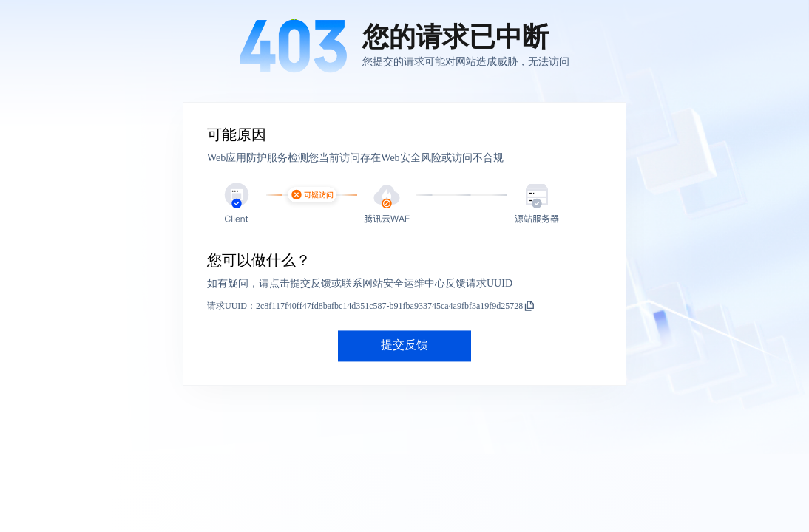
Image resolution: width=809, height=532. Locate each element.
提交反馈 (404, 345)
